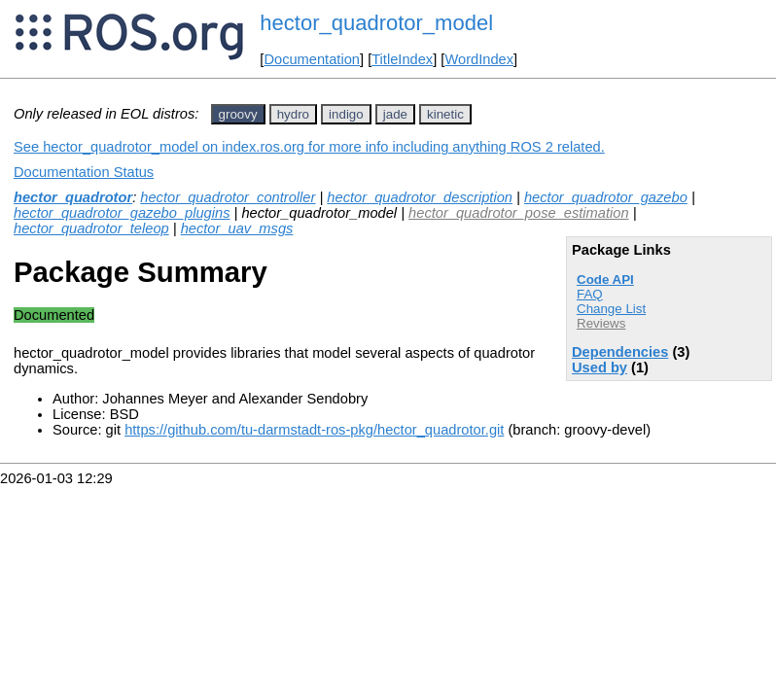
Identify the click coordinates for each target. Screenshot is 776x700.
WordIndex (479, 59)
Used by (600, 367)
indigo (346, 114)
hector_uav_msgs (237, 228)
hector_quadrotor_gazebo (606, 197)
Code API (605, 280)
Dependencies (620, 352)
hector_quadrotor (73, 197)
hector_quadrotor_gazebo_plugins (122, 213)
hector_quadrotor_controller (228, 197)
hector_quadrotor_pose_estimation (519, 213)
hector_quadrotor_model (376, 23)
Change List (611, 309)
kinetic (445, 114)
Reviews (601, 323)
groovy (238, 114)
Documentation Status (84, 172)
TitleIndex (402, 59)
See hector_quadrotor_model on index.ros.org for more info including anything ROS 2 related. (309, 147)
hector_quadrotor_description (420, 197)
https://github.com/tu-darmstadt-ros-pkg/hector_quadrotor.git (314, 430)
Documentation (312, 59)
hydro (293, 114)
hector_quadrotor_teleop (91, 228)
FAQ (590, 294)
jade (395, 114)
